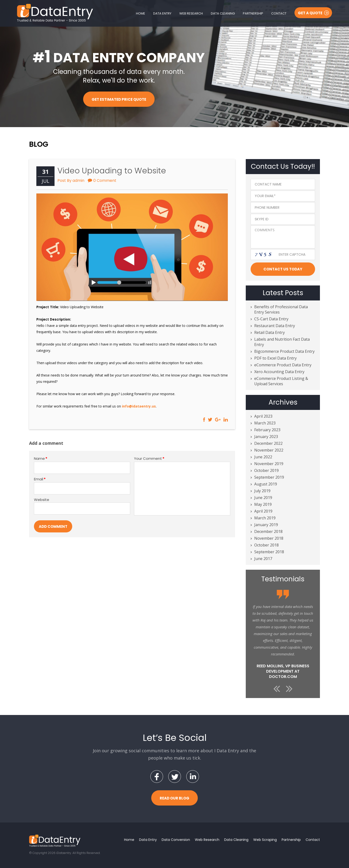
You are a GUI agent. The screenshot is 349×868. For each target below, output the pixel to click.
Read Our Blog (174, 798)
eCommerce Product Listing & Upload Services (281, 381)
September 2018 (269, 552)
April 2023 (263, 416)
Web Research (191, 13)
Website (42, 500)
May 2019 (263, 504)
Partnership (253, 13)
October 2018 (266, 545)
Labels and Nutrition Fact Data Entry (282, 342)
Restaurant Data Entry (275, 326)
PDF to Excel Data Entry (275, 358)
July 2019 (262, 491)
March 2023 (265, 423)
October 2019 (266, 470)
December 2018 (268, 531)
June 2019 (263, 498)
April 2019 (263, 511)
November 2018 (269, 538)
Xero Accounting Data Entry (279, 372)
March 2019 (265, 518)
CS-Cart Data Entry (271, 319)
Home (141, 13)
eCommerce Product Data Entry (283, 365)
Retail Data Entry (270, 332)
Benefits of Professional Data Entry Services (281, 309)
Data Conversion (176, 840)
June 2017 (263, 559)
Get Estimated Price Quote (119, 99)
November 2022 (269, 450)
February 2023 (267, 430)
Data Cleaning (223, 13)
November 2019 (269, 464)
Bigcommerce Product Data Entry (284, 351)
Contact (279, 13)
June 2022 (263, 457)
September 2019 (269, 477)
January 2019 (266, 525)
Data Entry (162, 13)
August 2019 (266, 484)
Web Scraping (265, 840)
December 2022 (268, 443)
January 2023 (266, 437)
